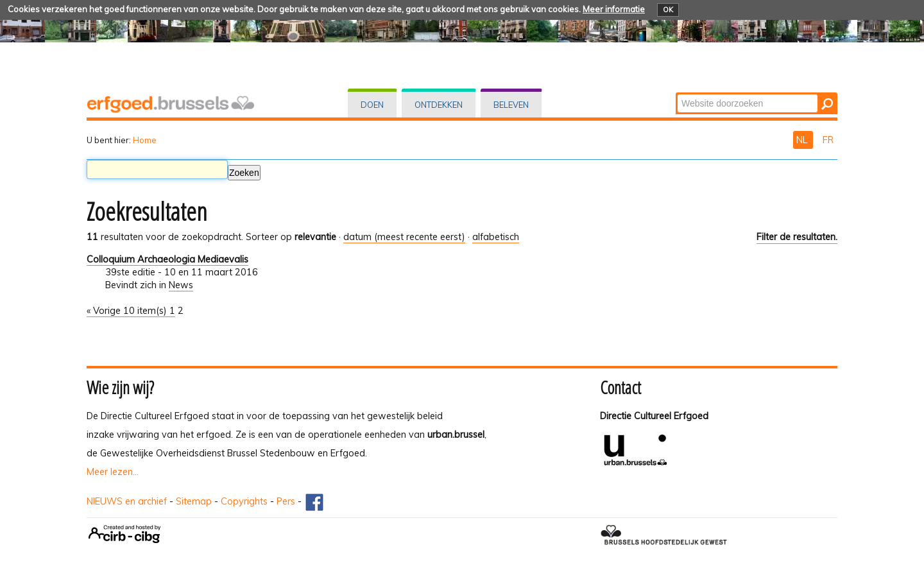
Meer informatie (614, 9)
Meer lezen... (113, 472)
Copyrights (244, 501)
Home (145, 140)
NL (803, 140)
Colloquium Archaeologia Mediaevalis (167, 259)
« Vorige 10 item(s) (128, 311)
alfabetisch (496, 237)
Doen (372, 105)
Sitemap (194, 501)
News (181, 285)
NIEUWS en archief (127, 501)
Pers (286, 501)
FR (828, 140)
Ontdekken (439, 105)
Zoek (677, 93)
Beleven (511, 105)
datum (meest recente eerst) (404, 237)
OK (668, 10)
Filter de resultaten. (797, 237)
